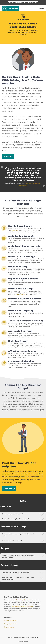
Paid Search (10, 627)
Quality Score (14, 230)
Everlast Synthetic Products (30, 184)
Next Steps (8, 156)
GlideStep (11, 8)
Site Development (12, 621)
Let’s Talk (9, 489)
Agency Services (11, 624)
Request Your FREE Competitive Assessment (23, 3)
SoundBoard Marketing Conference (22, 606)
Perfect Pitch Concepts (23, 600)
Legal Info (36, 638)
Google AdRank (21, 294)
